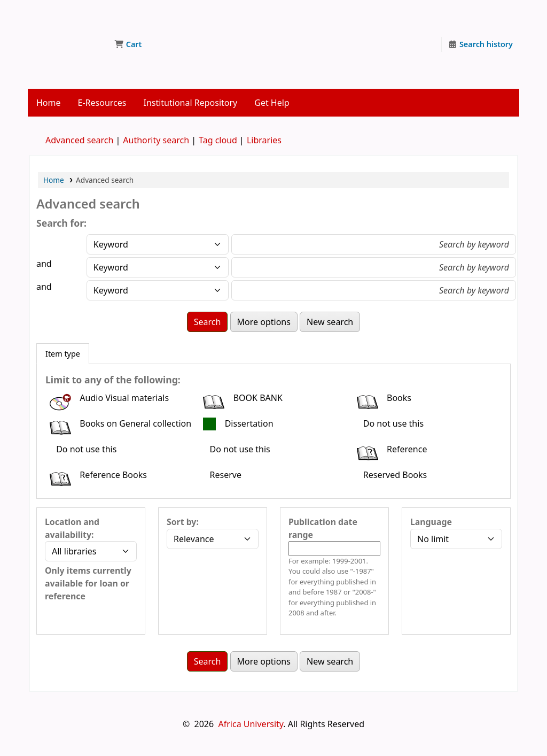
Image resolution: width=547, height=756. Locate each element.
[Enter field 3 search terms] (374, 290)
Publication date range (323, 528)
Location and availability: (72, 528)
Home (49, 103)
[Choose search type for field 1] (158, 244)
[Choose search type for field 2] (158, 267)
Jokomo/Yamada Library (67, 26)
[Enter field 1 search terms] (374, 244)
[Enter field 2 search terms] (374, 267)
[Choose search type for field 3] (158, 290)
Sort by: (183, 522)
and (44, 264)
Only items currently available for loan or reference (88, 583)
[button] (128, 44)
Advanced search (79, 140)
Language (431, 522)
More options (264, 322)
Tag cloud (218, 140)
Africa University (251, 724)
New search (330, 322)
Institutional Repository (190, 103)
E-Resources (102, 103)
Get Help (272, 103)
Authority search (156, 140)
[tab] (63, 354)
